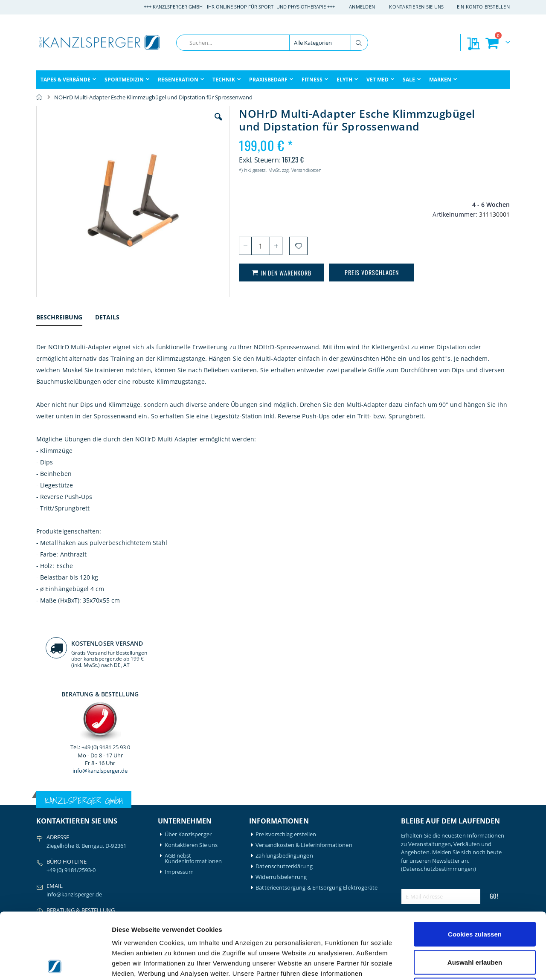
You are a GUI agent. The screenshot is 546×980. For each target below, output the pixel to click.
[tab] (66, 321)
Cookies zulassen (475, 868)
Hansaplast (112, 825)
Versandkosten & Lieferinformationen (304, 697)
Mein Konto (180, 825)
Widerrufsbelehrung (281, 729)
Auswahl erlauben (475, 896)
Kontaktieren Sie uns (417, 7)
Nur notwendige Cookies (475, 924)
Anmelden (362, 7)
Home (39, 97)
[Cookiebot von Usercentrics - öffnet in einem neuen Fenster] (55, 963)
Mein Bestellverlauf (189, 835)
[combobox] (272, 43)
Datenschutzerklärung (284, 719)
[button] (170, 123)
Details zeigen (454, 963)
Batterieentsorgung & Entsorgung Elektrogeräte (317, 740)
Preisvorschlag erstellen (286, 687)
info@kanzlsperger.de (455, 245)
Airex (43, 825)
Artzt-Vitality (52, 835)
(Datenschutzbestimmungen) (439, 721)
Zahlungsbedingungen (284, 708)
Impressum (179, 724)
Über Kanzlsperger (188, 687)
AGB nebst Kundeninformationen (193, 711)
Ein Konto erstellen (483, 7)
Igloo (104, 835)
